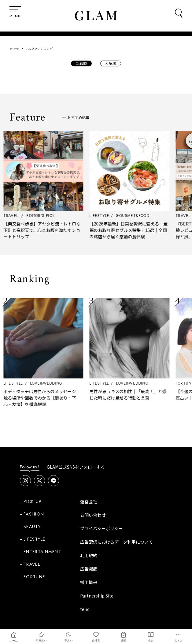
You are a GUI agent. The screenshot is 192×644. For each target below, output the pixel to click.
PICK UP (33, 501)
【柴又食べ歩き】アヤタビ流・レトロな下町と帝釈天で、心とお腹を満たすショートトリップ (55, 230)
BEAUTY (32, 527)
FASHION (34, 514)
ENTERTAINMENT (42, 552)
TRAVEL (32, 564)
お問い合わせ (93, 515)
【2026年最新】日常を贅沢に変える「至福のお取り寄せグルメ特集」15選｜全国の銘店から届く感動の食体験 (142, 230)
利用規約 (89, 555)
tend (85, 609)
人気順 (111, 63)
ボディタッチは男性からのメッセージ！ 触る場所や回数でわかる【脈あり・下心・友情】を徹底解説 (55, 398)
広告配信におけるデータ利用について (116, 542)
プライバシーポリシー (102, 528)
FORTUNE (34, 577)
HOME (15, 49)
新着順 (81, 63)
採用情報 (89, 582)
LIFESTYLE (26, 383)
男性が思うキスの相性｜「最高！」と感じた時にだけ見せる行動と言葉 (141, 395)
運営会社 (89, 501)
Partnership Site (97, 596)
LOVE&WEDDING (59, 383)
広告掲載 (89, 569)
